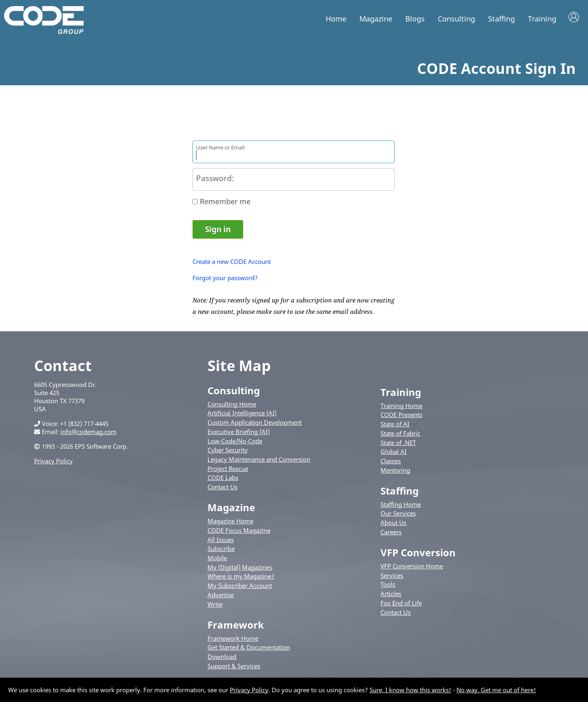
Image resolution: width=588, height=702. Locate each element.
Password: (215, 180)
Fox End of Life (401, 605)
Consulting (456, 19)
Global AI (393, 453)
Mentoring (395, 471)
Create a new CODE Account (232, 263)
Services (392, 577)
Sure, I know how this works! (410, 690)
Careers (391, 534)
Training (542, 19)
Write (215, 605)
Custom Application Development (255, 424)
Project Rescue (228, 470)
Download (222, 658)
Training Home (401, 407)
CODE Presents (401, 416)
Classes (391, 462)
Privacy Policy (53, 462)
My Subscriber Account (240, 587)
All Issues (221, 541)
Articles (391, 595)
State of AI (395, 426)
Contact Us (223, 488)
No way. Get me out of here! (496, 690)
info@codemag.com (89, 433)
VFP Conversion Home (412, 568)
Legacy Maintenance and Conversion (259, 461)
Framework (236, 626)
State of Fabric (400, 435)
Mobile (217, 559)
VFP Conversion (418, 554)
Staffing (502, 19)
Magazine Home (230, 523)
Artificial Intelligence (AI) (242, 415)
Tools (388, 586)
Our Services (398, 515)
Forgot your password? (225, 279)
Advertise (221, 596)
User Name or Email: (221, 149)
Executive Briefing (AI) (239, 433)
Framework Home (233, 639)
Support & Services (234, 667)
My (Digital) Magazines (240, 569)
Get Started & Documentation (249, 649)
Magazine (376, 19)
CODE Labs (223, 479)
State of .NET (398, 444)
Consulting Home (232, 405)
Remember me (225, 203)
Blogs (415, 19)
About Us (393, 524)
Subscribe (221, 550)
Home (336, 19)
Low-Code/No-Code (235, 442)
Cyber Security (228, 451)
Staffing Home (401, 506)
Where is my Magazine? (241, 578)
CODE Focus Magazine (239, 532)
